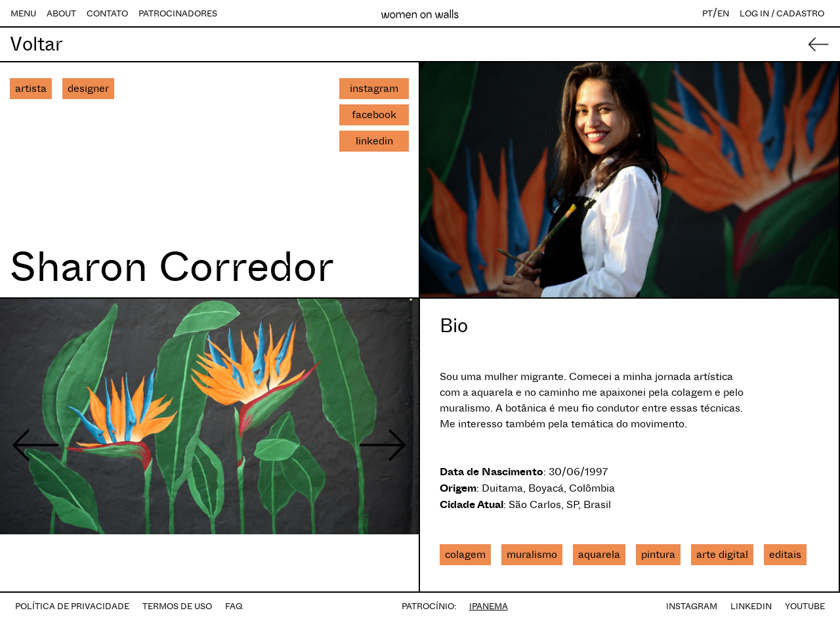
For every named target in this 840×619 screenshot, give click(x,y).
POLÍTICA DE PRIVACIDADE (72, 606)
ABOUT (61, 13)
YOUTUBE (805, 606)
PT (707, 13)
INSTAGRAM (692, 606)
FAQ (234, 606)
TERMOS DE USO (177, 606)
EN (723, 13)
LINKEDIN (751, 606)
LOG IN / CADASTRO (782, 13)
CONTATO (107, 13)
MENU (23, 13)
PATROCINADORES (178, 13)
